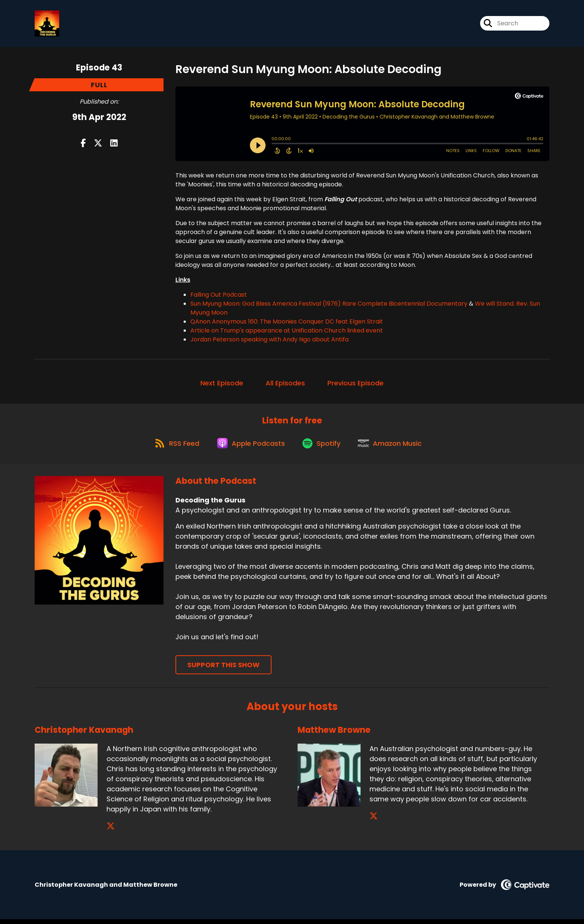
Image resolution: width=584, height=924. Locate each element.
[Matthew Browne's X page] (374, 821)
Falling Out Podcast (219, 296)
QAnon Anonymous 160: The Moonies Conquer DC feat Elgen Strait (287, 323)
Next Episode (222, 384)
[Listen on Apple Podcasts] (250, 447)
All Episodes (285, 384)
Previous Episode (356, 384)
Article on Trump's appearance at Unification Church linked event (287, 332)
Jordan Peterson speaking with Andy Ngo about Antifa (269, 341)
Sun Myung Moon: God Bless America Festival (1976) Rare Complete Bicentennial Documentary (329, 305)
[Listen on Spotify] (323, 447)
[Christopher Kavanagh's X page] (111, 831)
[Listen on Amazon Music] (394, 447)
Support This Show (223, 670)
